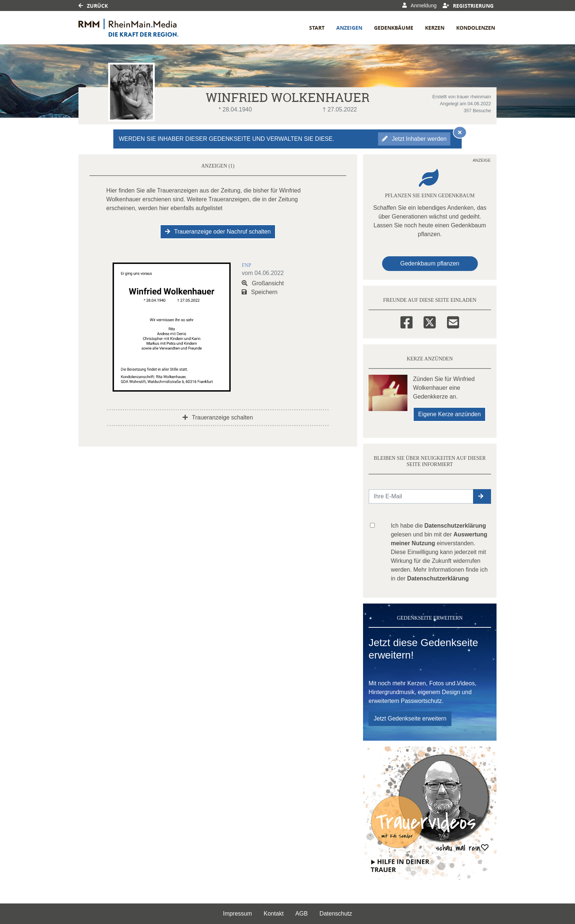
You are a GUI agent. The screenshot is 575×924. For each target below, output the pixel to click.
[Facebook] (406, 321)
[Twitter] (430, 321)
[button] (482, 496)
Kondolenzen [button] (476, 28)
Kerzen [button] (435, 28)
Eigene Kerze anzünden (449, 414)
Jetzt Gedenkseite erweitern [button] (410, 718)
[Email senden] (421, 496)
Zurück (93, 6)
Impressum (237, 914)
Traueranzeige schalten (218, 417)
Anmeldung (419, 5)
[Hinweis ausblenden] (460, 132)
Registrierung (468, 6)
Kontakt (274, 914)
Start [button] (317, 28)
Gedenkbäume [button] (394, 28)
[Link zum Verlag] (142, 28)
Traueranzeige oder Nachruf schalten (218, 232)
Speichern (260, 292)
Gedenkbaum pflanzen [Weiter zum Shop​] (430, 263)
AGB (301, 914)
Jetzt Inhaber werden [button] (414, 139)
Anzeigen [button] (349, 28)
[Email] (453, 321)
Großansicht (263, 283)
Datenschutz (336, 914)
